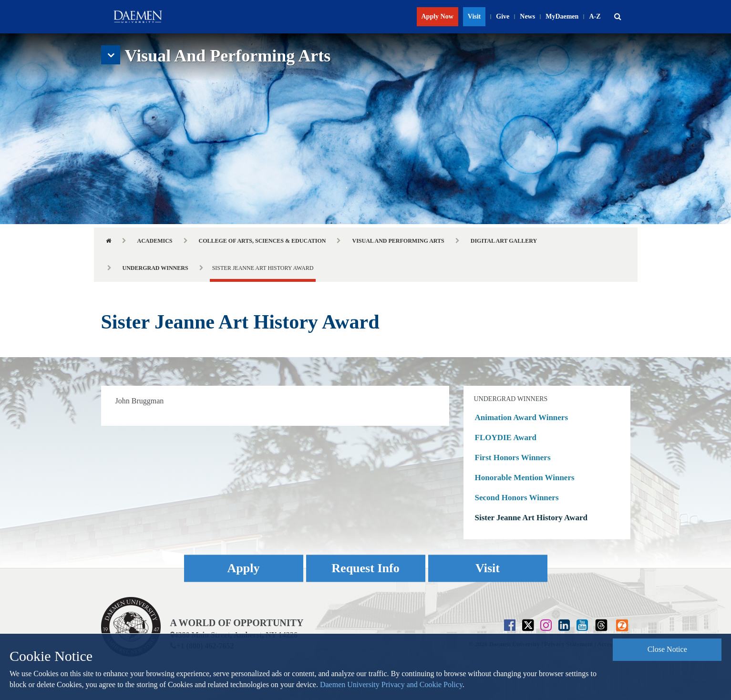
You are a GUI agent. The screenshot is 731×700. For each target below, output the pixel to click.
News (527, 16)
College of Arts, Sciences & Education (263, 241)
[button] (618, 17)
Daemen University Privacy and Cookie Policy (391, 685)
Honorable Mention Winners (525, 478)
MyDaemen (562, 16)
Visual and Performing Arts (398, 241)
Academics (155, 241)
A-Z (595, 16)
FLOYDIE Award (506, 437)
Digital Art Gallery (504, 241)
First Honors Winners (513, 458)
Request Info (365, 569)
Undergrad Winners (155, 268)
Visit (474, 16)
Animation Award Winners (522, 417)
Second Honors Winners (517, 498)
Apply (244, 569)
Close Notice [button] (667, 649)
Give (503, 16)
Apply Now (438, 16)
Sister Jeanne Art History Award (531, 518)
